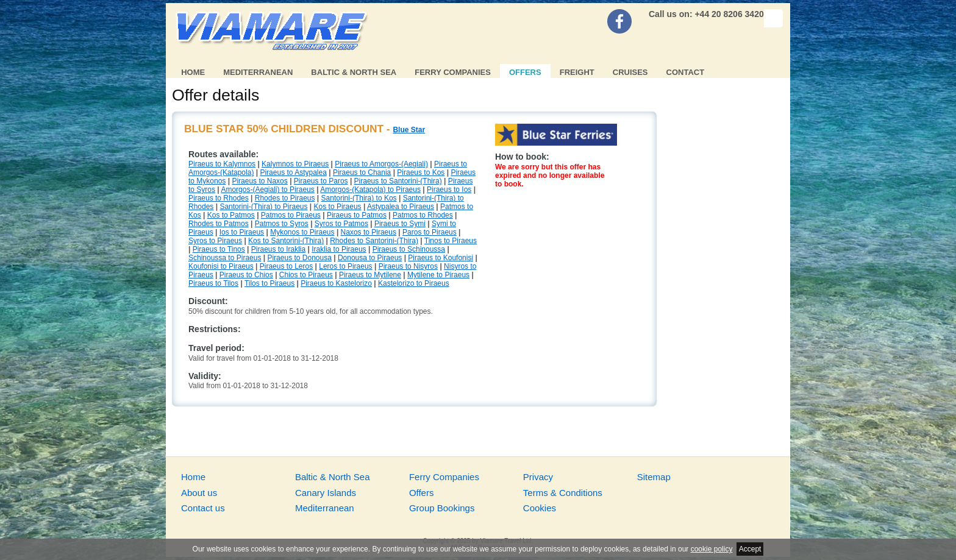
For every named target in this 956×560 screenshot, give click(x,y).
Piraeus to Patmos (357, 215)
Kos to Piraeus (338, 207)
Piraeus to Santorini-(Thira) (398, 181)
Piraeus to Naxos (259, 181)
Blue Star (409, 130)
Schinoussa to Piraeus (225, 258)
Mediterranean (258, 72)
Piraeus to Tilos (213, 283)
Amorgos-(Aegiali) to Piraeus (267, 190)
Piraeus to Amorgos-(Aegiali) (381, 164)
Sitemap (654, 477)
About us (199, 493)
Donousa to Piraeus (370, 258)
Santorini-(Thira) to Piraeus (263, 207)
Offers (525, 72)
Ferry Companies (453, 72)
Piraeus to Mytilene (370, 275)
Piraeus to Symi (400, 224)
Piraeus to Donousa (299, 258)
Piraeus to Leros (286, 266)
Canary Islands (326, 493)
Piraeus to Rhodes (219, 198)
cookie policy (712, 549)
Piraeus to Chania (362, 172)
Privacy (538, 477)
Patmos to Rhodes (423, 215)
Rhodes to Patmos (219, 224)
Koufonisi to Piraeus (221, 266)
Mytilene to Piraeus (438, 275)
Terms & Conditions (563, 493)
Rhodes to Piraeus (285, 198)
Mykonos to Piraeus (302, 232)
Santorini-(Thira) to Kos (359, 198)
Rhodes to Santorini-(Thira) (374, 241)
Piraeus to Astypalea (293, 172)
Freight (577, 72)
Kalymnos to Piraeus (295, 164)
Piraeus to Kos (421, 172)
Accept (750, 549)
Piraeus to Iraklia (278, 249)
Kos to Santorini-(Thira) (286, 241)
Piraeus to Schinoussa (409, 249)
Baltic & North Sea (354, 72)
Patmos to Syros (282, 224)
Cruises (630, 72)
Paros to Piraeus (430, 232)
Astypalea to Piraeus (401, 207)
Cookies (540, 508)
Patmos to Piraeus (291, 215)
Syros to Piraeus (215, 241)
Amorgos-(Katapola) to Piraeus (370, 190)
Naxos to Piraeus (369, 232)
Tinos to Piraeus (451, 241)
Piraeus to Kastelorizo (336, 283)
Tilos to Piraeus (269, 283)
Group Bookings (442, 508)
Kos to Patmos (231, 215)
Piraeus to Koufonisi (441, 258)
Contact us (203, 508)
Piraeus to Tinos (219, 249)
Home (193, 72)
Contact (686, 72)
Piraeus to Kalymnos (222, 164)
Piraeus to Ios (449, 190)
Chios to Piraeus (306, 275)
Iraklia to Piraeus (339, 249)
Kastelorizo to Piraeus (414, 283)
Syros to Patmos (341, 224)
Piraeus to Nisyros (408, 266)
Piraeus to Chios (246, 275)
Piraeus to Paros (321, 181)
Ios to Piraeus (242, 232)
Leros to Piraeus (345, 266)
